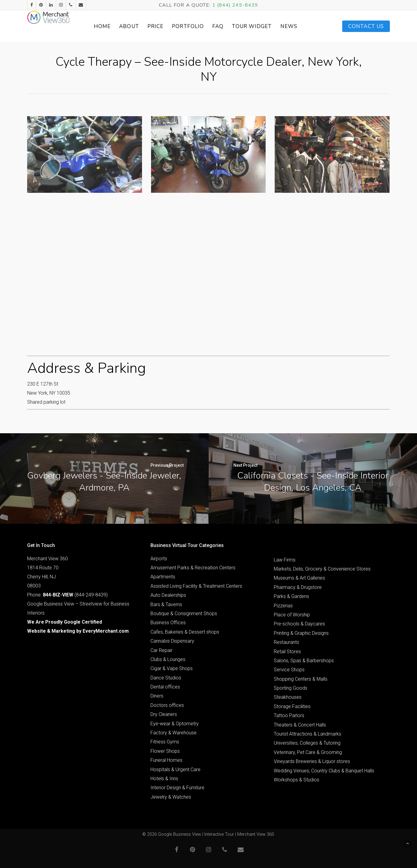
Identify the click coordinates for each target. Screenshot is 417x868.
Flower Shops (165, 751)
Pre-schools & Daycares (299, 624)
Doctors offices (167, 705)
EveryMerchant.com (106, 631)
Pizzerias (283, 606)
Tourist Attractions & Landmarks (308, 734)
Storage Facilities (292, 706)
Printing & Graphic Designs (301, 633)
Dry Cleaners (164, 714)
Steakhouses (288, 697)
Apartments (163, 577)
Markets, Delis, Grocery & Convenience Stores (322, 569)
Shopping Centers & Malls (301, 679)
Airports (159, 559)
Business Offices (168, 623)
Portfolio (201, 26)
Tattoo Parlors (289, 715)
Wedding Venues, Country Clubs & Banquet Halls (324, 771)
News (302, 26)
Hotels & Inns (164, 779)
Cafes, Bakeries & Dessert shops (185, 632)
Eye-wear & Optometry (175, 724)
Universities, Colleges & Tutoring (307, 743)
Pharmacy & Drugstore (298, 587)
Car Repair (161, 650)
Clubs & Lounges (168, 659)
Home (115, 26)
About (142, 26)
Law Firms (285, 560)
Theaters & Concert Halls (300, 725)
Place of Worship (292, 615)
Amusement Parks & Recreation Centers (193, 568)
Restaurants (286, 642)
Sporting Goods (291, 688)
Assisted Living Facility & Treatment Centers (196, 586)
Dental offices (165, 687)
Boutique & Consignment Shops (184, 614)
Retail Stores (287, 652)
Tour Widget (265, 26)
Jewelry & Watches (171, 797)
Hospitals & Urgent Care (175, 769)
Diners (157, 696)
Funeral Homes (166, 760)
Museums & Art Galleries (299, 578)
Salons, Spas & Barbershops (304, 661)
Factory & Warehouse (174, 733)
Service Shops (289, 670)
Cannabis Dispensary (172, 641)
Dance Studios (166, 678)
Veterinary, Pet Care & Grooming (308, 752)
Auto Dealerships (168, 595)
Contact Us (366, 26)
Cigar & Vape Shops (172, 668)
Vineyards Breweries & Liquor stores (312, 761)
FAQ (231, 26)
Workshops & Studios (297, 780)
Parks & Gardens (291, 596)
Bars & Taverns (166, 604)
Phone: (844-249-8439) (67, 595)
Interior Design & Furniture (177, 788)
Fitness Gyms (165, 742)
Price (169, 26)
